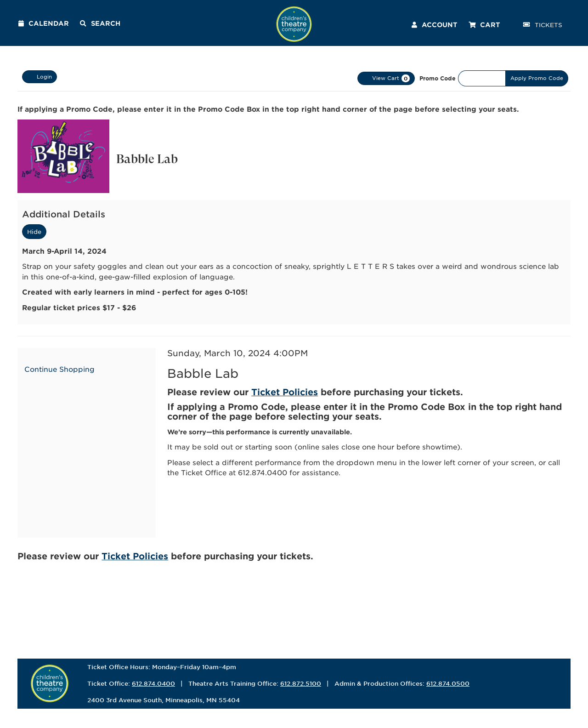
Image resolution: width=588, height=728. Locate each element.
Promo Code (438, 78)
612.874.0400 (153, 683)
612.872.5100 (301, 683)
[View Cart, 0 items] (386, 78)
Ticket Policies (285, 392)
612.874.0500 (448, 683)
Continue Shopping (59, 369)
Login (40, 77)
